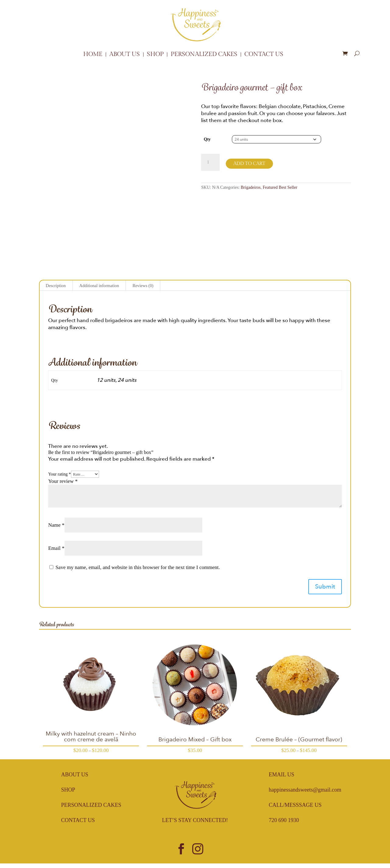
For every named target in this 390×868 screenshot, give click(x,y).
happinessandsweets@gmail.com (305, 790)
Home (93, 54)
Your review (63, 481)
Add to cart (249, 164)
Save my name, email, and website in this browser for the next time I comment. (138, 567)
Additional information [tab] (99, 286)
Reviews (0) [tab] (143, 286)
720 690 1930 (284, 820)
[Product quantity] (210, 162)
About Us (125, 54)
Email (56, 548)
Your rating (59, 474)
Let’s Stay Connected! (195, 820)
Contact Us (264, 54)
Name (56, 525)
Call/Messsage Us (295, 805)
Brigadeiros (251, 187)
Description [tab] (56, 286)
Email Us (282, 775)
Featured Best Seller (280, 187)
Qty (207, 139)
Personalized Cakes (204, 54)
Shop (155, 54)
